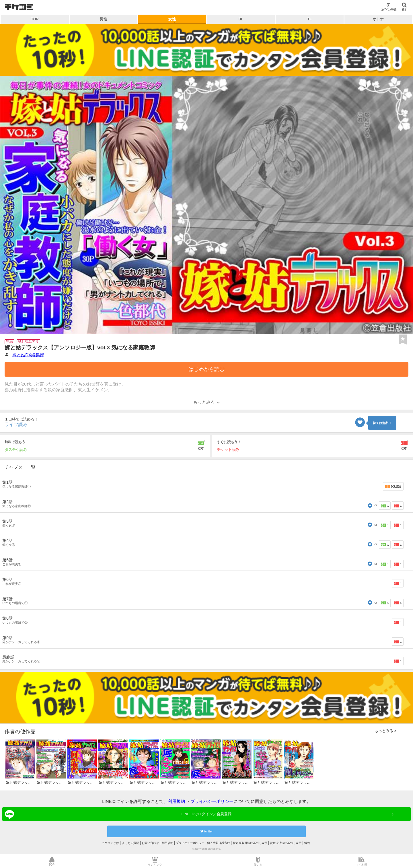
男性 (104, 19)
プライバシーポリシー (212, 801)
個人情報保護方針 (219, 843)
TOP (35, 19)
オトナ (378, 19)
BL (241, 19)
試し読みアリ (28, 342)
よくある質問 (130, 843)
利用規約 (176, 801)
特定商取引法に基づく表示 (250, 843)
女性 (172, 19)
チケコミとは (110, 843)
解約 (307, 843)
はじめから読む (206, 369)
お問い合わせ (150, 843)
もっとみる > (385, 731)
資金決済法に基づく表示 (286, 843)
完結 (9, 342)
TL (309, 19)
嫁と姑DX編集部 (28, 355)
